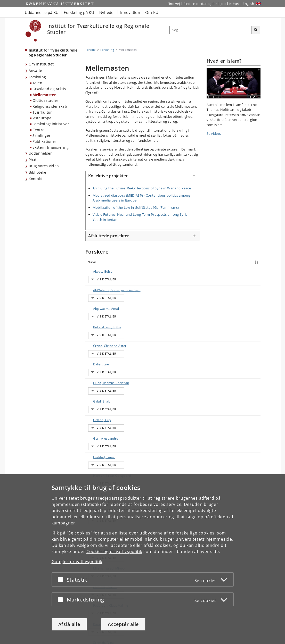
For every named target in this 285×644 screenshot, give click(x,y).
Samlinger (42, 135)
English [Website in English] (248, 4)
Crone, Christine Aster (105, 312)
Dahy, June (96, 321)
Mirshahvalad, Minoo (104, 430)
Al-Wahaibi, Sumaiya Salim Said (103, 283)
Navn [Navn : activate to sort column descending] (92, 262)
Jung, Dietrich (98, 389)
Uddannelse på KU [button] (42, 12)
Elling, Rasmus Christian (106, 330)
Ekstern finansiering (51, 147)
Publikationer (44, 141)
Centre (39, 130)
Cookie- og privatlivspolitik (114, 551)
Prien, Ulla (96, 457)
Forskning (37, 77)
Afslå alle (69, 624)
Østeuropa (42, 118)
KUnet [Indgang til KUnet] (234, 4)
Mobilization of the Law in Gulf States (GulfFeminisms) (136, 207)
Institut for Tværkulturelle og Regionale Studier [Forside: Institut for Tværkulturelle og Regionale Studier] (53, 53)
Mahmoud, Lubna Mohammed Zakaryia (104, 409)
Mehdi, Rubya (98, 421)
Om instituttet (41, 64)
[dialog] (143, 559)
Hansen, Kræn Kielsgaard (107, 380)
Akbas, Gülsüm (99, 271)
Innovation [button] (130, 12)
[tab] (143, 176)
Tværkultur (42, 112)
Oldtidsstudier (46, 100)
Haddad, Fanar (99, 371)
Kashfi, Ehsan (98, 398)
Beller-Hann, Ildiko (102, 303)
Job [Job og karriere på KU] (223, 4)
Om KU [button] (152, 12)
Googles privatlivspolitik (77, 562)
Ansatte (35, 70)
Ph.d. (33, 160)
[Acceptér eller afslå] (62, 579)
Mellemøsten (44, 95)
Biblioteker (38, 172)
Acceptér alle (123, 624)
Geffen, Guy (97, 353)
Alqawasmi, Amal (101, 294)
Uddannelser (40, 153)
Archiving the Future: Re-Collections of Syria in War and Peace (142, 188)
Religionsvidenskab (50, 106)
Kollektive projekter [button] (108, 176)
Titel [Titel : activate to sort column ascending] (135, 262)
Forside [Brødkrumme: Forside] (91, 50)
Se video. (214, 133)
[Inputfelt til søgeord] (211, 30)
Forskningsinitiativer (51, 124)
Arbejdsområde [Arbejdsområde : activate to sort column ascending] (192, 262)
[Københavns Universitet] (33, 31)
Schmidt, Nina (98, 466)
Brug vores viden (44, 166)
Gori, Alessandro (101, 362)
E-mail (250, 271)
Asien (38, 83)
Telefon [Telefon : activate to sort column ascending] (217, 262)
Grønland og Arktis (49, 89)
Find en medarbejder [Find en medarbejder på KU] (200, 4)
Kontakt (35, 179)
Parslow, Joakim (100, 439)
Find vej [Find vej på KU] (174, 4)
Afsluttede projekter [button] (109, 236)
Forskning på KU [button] (79, 12)
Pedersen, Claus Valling (106, 448)
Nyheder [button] (107, 12)
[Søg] (256, 30)
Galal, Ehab (96, 344)
